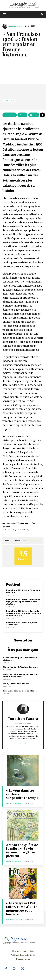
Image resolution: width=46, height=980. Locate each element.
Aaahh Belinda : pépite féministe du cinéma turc (20, 659)
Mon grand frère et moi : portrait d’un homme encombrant (21, 675)
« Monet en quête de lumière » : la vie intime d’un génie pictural (22, 850)
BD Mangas (9, 101)
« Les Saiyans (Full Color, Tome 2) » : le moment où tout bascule (22, 908)
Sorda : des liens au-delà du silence (20, 691)
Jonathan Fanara (15, 26)
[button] (43, 14)
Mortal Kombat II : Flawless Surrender (21, 667)
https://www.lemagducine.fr (23, 723)
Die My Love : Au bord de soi (16, 684)
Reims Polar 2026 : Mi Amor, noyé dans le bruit (22, 624)
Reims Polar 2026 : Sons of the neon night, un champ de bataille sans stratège (23, 602)
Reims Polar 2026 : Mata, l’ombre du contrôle (23, 591)
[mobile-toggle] (4, 14)
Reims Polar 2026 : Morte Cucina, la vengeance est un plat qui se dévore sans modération (23, 613)
